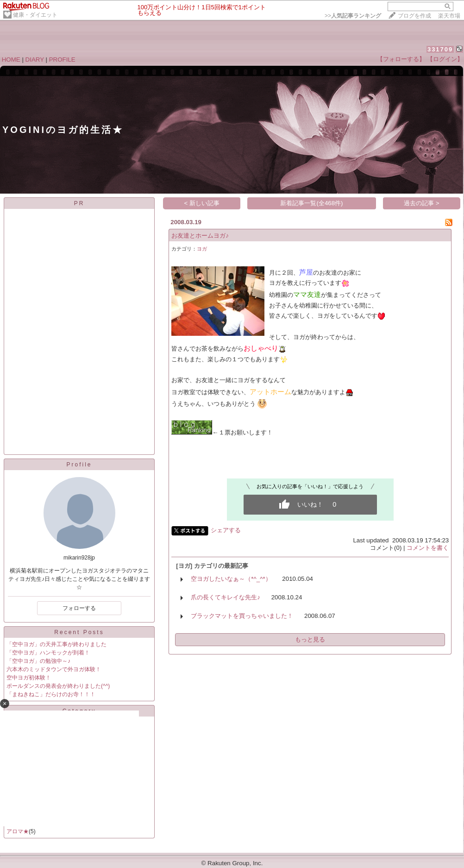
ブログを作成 (414, 16)
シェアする (226, 530)
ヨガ (202, 249)
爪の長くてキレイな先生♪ (226, 597)
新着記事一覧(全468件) (311, 203)
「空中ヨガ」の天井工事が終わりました (56, 644)
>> (353, 16)
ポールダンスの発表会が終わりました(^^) (58, 686)
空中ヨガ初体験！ (29, 678)
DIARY (35, 60)
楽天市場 (449, 16)
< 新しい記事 (202, 203)
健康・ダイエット (35, 15)
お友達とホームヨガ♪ (200, 236)
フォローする (79, 608)
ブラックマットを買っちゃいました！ (242, 616)
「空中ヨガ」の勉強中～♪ (38, 661)
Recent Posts (79, 632)
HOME (11, 60)
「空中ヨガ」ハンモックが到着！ (48, 653)
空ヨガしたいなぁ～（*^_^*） (231, 579)
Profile (79, 465)
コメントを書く (428, 548)
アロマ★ (18, 831)
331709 (440, 49)
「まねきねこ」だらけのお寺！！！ (51, 694)
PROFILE (62, 60)
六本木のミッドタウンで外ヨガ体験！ (54, 669)
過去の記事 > (422, 203)
